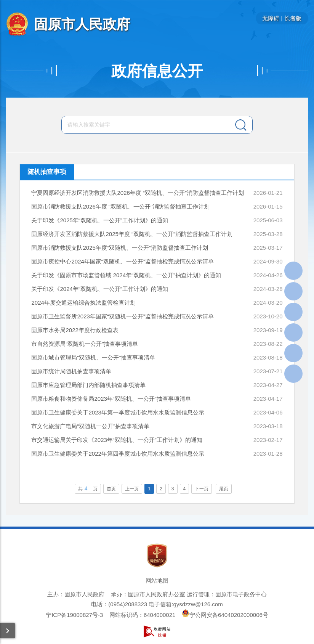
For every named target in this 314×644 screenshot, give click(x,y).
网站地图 (157, 581)
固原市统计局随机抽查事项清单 (71, 371)
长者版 (293, 18)
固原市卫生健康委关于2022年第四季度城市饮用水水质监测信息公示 (118, 454)
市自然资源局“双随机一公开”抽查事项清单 (85, 344)
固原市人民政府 (82, 24)
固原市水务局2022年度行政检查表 (75, 330)
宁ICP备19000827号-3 (74, 615)
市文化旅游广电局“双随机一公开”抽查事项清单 (90, 426)
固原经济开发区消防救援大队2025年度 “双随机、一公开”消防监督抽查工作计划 (132, 234)
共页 (88, 488)
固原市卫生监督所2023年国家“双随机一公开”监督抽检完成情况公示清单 (122, 316)
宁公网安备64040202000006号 (225, 615)
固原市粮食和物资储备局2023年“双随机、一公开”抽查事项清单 (111, 399)
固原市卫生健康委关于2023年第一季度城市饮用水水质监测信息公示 (118, 412)
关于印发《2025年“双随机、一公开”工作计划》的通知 (99, 220)
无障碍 (271, 18)
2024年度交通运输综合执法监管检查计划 (83, 303)
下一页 (202, 489)
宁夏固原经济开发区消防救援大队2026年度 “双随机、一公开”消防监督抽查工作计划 (138, 193)
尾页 (224, 489)
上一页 (132, 489)
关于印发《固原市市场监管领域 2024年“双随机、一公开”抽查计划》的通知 (126, 275)
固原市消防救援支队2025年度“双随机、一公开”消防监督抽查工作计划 (119, 248)
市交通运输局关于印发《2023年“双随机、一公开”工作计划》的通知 (117, 440)
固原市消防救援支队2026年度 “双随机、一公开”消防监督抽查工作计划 (120, 206)
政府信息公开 (157, 71)
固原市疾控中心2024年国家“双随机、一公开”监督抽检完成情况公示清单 (122, 261)
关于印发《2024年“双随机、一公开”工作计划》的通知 (99, 289)
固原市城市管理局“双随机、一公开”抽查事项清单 (93, 357)
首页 (111, 489)
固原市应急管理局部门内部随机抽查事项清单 (88, 385)
